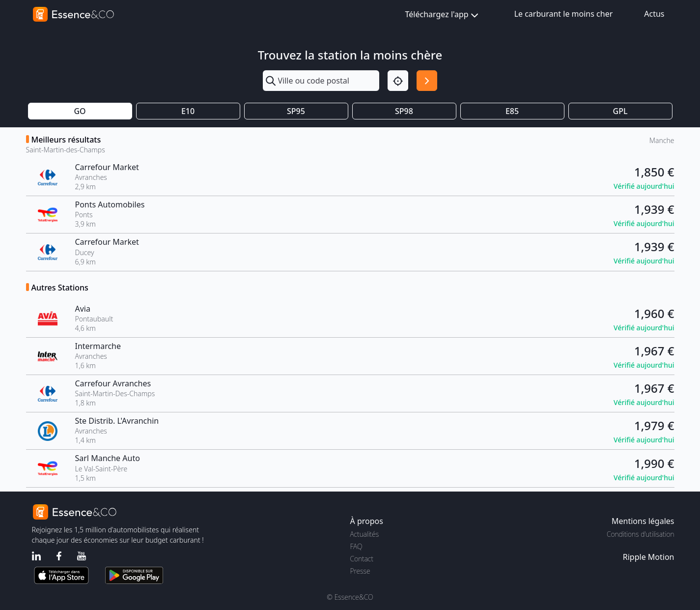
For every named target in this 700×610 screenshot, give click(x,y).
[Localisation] (398, 81)
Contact (362, 559)
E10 (188, 111)
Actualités (365, 534)
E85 (512, 111)
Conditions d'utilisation (641, 534)
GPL (620, 111)
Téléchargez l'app (443, 15)
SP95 (296, 111)
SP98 (404, 111)
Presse (360, 571)
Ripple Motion (649, 557)
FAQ (356, 546)
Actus (654, 14)
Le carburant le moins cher (564, 14)
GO (80, 111)
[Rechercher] (427, 81)
